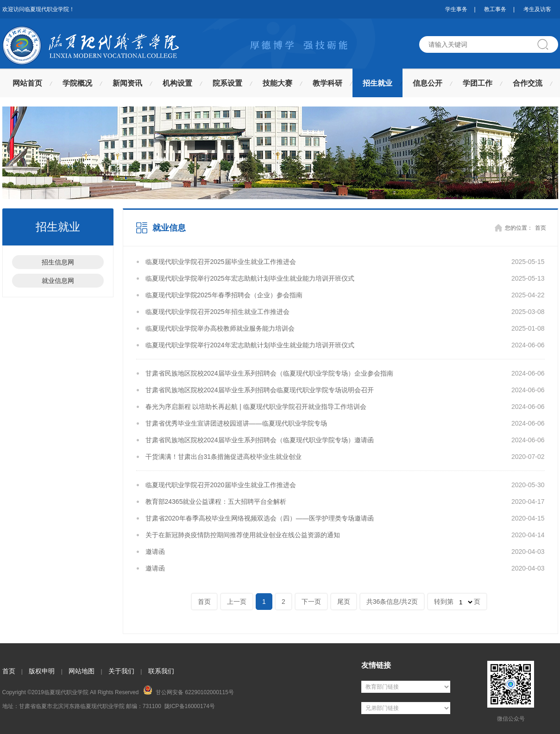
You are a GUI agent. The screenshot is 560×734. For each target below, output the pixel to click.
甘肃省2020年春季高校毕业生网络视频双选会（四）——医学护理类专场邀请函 (260, 518)
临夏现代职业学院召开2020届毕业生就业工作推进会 (221, 485)
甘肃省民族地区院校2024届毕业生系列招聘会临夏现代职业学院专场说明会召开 (260, 390)
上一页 (237, 602)
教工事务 (495, 9)
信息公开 (428, 83)
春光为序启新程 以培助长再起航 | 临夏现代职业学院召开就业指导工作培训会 (256, 407)
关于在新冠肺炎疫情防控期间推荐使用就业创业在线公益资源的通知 (243, 535)
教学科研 (327, 83)
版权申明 (42, 671)
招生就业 (378, 83)
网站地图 (82, 671)
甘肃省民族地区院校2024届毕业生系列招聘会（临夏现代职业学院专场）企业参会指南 (269, 373)
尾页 (344, 602)
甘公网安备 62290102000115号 (188, 690)
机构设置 (177, 83)
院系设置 (227, 83)
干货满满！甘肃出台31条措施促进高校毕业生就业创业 (224, 457)
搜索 (547, 44)
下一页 (311, 602)
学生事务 (456, 9)
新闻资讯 (127, 83)
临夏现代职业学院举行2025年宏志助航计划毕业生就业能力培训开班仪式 (250, 278)
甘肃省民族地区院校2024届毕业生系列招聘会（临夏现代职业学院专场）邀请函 (260, 440)
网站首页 (27, 83)
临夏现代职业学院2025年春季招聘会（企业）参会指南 (224, 295)
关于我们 (121, 671)
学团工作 (478, 83)
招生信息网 (58, 262)
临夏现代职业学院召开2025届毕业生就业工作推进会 (221, 262)
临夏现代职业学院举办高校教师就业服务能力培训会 (220, 328)
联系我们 (161, 671)
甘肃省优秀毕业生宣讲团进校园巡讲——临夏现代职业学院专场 (236, 423)
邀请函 (155, 552)
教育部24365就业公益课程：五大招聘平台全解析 (216, 502)
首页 (541, 228)
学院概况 (77, 83)
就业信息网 (58, 281)
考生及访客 (537, 9)
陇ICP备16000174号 (190, 706)
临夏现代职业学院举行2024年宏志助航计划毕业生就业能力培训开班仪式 (250, 345)
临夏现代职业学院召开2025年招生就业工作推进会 (217, 312)
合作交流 (528, 83)
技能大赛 (277, 83)
